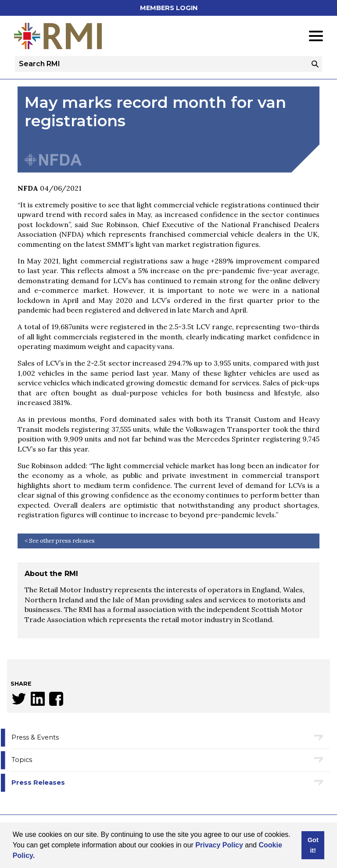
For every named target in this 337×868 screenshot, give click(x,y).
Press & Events (35, 737)
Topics (22, 760)
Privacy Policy (219, 845)
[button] (38, 857)
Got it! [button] (313, 845)
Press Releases (38, 783)
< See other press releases (60, 541)
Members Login (169, 8)
